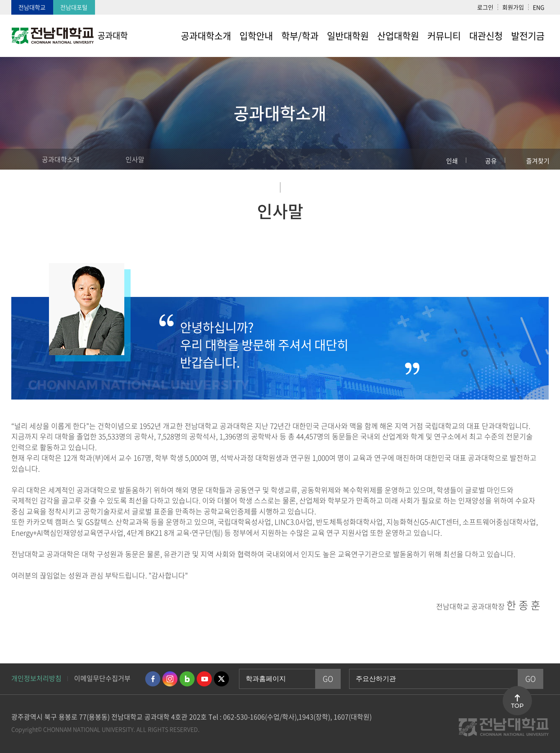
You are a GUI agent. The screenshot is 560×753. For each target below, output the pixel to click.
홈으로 (15, 159)
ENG (539, 7)
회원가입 (513, 7)
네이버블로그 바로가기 (187, 679)
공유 (491, 161)
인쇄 (452, 161)
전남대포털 (74, 7)
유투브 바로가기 (204, 679)
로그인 (485, 7)
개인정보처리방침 (36, 678)
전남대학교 (32, 7)
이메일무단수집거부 (102, 678)
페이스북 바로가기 (153, 679)
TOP (517, 706)
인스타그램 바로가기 (170, 679)
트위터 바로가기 (221, 679)
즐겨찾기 (538, 161)
